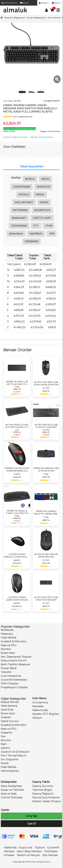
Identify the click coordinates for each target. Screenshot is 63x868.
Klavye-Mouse (10, 702)
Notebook (7, 630)
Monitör (6, 649)
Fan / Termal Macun (14, 756)
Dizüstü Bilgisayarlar (36, 18)
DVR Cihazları (10, 684)
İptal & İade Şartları (16, 137)
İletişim (25, 3)
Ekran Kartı (8, 653)
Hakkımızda (40, 710)
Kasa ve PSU (9, 645)
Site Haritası (50, 855)
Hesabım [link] (44, 3)
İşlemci (5, 748)
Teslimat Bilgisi (42, 790)
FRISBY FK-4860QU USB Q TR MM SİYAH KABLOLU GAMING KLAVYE (46, 469)
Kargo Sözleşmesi (42, 137)
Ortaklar (9, 855)
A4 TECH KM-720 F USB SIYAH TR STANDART (46, 598)
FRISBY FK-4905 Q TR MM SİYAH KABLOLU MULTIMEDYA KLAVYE (17, 383)
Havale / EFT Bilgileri (46, 714)
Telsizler (6, 672)
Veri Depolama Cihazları (16, 657)
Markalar (38, 706)
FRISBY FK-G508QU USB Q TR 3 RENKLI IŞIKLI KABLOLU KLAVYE (46, 512)
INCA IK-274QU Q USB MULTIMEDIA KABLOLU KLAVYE (17, 426)
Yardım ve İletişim (28, 855)
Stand (5, 763)
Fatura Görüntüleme (46, 797)
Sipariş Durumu (43, 786)
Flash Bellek (9, 638)
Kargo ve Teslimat (12, 790)
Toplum (40, 848)
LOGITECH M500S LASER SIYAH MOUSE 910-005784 (17, 598)
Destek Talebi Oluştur (47, 801)
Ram (4, 744)
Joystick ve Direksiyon (15, 752)
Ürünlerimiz (40, 702)
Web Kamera (9, 706)
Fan (3, 736)
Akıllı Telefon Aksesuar (16, 664)
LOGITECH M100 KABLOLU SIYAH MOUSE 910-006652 (17, 555)
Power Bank (9, 668)
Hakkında (10, 848)
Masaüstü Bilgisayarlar (15, 18)
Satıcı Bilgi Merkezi (29, 851)
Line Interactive (11, 676)
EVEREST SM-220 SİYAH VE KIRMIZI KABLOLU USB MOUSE (17, 469)
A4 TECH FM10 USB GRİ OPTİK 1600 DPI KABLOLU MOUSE (46, 555)
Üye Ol (31, 824)
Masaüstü (7, 634)
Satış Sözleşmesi (11, 786)
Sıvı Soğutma (9, 759)
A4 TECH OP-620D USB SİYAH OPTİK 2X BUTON (46, 383)
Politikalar (51, 851)
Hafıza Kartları (10, 771)
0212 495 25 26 (9, 3)
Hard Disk (7, 710)
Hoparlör (7, 733)
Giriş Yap (31, 816)
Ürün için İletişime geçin (20, 129)
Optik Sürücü (10, 721)
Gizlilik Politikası (12, 797)
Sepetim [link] (57, 3)
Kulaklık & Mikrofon (14, 641)
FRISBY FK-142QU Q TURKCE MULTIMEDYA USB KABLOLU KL (17, 512)
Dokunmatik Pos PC (14, 661)
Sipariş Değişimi (43, 794)
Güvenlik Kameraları (14, 680)
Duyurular (26, 848)
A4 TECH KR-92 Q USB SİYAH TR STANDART (46, 426)
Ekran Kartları (54, 18)
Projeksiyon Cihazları (14, 687)
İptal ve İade (9, 794)
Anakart (6, 717)
